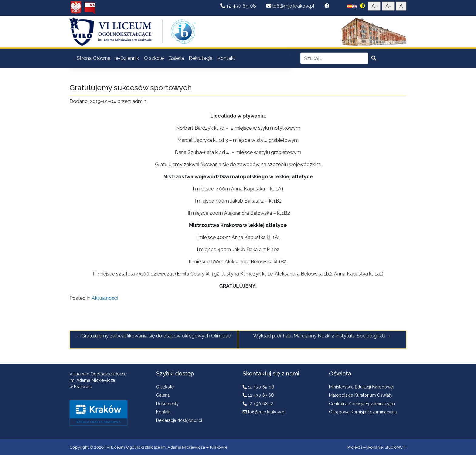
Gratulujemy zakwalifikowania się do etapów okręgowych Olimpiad (156, 336)
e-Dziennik (127, 58)
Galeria (176, 58)
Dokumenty (167, 404)
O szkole (154, 58)
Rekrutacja (201, 58)
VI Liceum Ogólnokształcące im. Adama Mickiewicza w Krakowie (167, 447)
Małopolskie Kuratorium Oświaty (361, 395)
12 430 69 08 (239, 6)
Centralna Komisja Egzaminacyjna (362, 404)
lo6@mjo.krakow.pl (291, 6)
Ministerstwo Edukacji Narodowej (361, 387)
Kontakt (226, 58)
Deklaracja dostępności (179, 420)
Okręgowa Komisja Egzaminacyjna (363, 412)
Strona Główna (94, 58)
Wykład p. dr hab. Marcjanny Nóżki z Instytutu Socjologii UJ (319, 336)
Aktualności (105, 298)
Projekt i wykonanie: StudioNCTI (377, 447)
